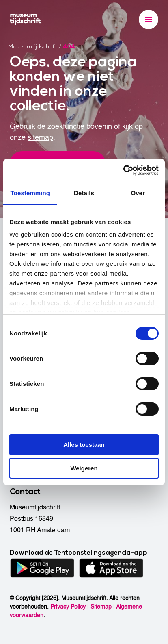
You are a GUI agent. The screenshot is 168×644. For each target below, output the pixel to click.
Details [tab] (84, 193)
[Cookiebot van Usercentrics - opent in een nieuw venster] (123, 170)
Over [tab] (138, 193)
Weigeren (84, 468)
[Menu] (149, 20)
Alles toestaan (84, 445)
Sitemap (101, 607)
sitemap (40, 138)
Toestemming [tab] (30, 193)
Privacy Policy (68, 607)
